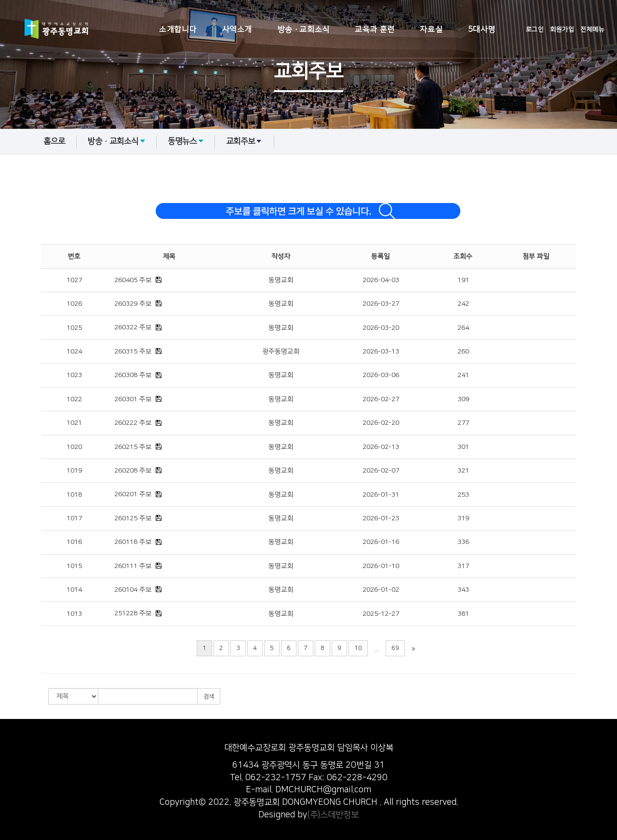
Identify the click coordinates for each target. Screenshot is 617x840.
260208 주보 (133, 471)
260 (463, 352)
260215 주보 (133, 447)
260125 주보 (133, 518)
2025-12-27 (381, 614)
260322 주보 (133, 327)
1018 (74, 495)
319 (463, 518)
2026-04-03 (381, 280)
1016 (74, 542)
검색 (209, 697)
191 (463, 280)
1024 (74, 352)
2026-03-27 (381, 304)
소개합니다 (178, 29)
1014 (74, 590)
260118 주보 (133, 542)
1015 (74, 566)
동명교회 (281, 280)
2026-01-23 (381, 518)
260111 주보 (133, 566)
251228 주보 (133, 613)
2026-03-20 (381, 328)
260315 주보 (133, 352)
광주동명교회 (281, 352)
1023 (74, 375)
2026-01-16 (381, 542)
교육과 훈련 (375, 29)
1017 (74, 518)
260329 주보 (133, 304)
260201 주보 (133, 494)
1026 (74, 304)
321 (463, 471)
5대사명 (482, 29)
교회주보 (244, 141)
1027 (74, 280)
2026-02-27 (381, 399)
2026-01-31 (381, 495)
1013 (74, 614)
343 (463, 590)
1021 (74, 423)
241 (463, 375)
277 (463, 423)
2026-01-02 (381, 590)
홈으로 (54, 141)
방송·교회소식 (304, 29)
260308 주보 (133, 375)
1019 (74, 471)
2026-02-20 (381, 423)
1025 (74, 328)
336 (463, 542)
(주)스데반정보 (333, 815)
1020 (74, 447)
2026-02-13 (381, 447)
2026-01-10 (381, 566)
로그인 (535, 29)
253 (463, 495)
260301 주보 (133, 399)
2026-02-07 (381, 471)
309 (463, 399)
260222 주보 (133, 423)
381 (463, 614)
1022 (74, 399)
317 (463, 566)
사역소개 (237, 29)
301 (463, 447)
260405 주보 (133, 280)
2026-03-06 (381, 375)
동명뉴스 (186, 141)
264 (463, 328)
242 (463, 304)
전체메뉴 (592, 29)
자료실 (431, 29)
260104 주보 (133, 590)
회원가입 (562, 29)
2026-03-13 (381, 352)
